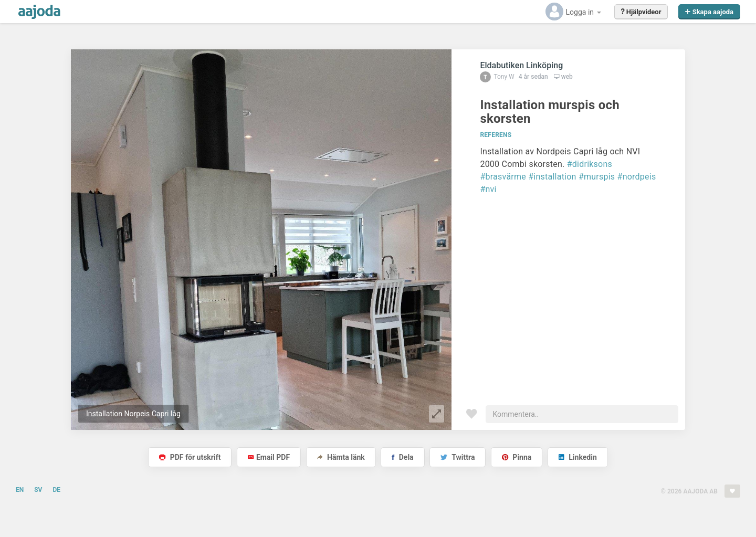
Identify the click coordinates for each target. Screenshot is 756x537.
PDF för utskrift (190, 457)
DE (56, 490)
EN (20, 490)
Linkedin (578, 457)
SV (38, 490)
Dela (402, 457)
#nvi (488, 189)
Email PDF (269, 457)
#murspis (597, 177)
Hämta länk (341, 457)
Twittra (458, 457)
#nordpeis (637, 177)
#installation (552, 177)
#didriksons (590, 164)
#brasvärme (503, 177)
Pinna (517, 457)
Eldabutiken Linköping (521, 65)
